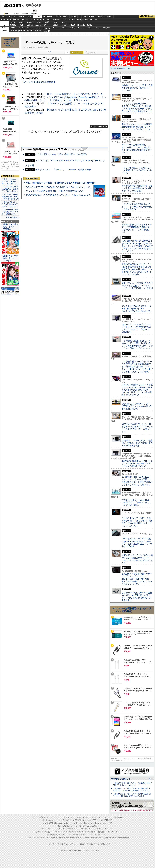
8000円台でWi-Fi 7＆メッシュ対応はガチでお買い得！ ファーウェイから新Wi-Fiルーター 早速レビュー (137, 428)
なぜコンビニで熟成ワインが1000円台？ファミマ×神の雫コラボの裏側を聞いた (137, 406)
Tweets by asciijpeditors (120, 68)
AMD (22, 25)
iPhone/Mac (48, 16)
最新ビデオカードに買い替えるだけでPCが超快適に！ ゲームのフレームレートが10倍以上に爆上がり (137, 287)
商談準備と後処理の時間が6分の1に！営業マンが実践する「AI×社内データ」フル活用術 (137, 188)
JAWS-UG (53, 823)
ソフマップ (39, 31)
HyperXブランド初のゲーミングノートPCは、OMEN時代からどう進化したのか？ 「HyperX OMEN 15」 (136, 328)
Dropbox (56, 28)
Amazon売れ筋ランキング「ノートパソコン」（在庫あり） (10, 42)
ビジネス (21, 16)
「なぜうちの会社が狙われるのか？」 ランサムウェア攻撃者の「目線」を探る (137, 207)
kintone (30, 28)
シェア (49, 52)
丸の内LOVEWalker (110, 838)
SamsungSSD (45, 25)
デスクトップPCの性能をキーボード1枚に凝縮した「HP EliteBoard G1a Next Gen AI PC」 (137, 309)
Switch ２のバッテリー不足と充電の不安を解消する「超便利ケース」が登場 (137, 88)
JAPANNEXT (30, 31)
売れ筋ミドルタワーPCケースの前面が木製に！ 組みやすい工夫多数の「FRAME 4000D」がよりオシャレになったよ (137, 522)
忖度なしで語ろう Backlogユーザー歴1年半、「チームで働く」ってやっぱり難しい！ (136, 502)
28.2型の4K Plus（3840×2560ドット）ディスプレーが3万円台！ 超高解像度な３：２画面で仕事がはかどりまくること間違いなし (137, 481)
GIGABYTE (39, 25)
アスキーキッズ (6, 19)
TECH (29, 16)
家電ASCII (25, 19)
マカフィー (13, 31)
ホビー (66, 16)
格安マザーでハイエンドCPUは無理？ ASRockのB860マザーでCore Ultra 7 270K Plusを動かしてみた (137, 559)
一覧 (67, 52)
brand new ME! (92, 826)
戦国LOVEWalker (123, 838)
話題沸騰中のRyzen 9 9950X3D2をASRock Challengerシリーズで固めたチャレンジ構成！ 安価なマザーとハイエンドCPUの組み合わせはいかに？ (137, 246)
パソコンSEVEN (47, 22)
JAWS (13, 28)
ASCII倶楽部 (147, 17)
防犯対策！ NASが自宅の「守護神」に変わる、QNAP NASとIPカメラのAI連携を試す (137, 443)
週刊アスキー (47, 19)
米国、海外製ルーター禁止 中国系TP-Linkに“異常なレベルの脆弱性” (61, 183)
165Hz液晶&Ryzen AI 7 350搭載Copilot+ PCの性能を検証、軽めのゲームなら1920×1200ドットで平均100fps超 (137, 543)
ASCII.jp (12, 5)
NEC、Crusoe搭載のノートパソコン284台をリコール (75, 94)
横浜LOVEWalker (57, 838)
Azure (39, 28)
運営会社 (83, 844)
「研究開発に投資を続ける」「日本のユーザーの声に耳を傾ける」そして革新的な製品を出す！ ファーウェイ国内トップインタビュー (137, 345)
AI (10, 16)
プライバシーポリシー (68, 844)
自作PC (73, 16)
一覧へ (150, 779)
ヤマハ (89, 28)
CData (64, 28)
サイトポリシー (51, 844)
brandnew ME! (47, 31)
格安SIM (16, 19)
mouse (21, 22)
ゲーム (110, 17)
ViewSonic (81, 25)
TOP (33, 817)
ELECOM (13, 25)
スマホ (91, 16)
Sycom (39, 22)
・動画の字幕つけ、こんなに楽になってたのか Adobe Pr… (10, 204)
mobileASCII (85, 835)
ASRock (55, 25)
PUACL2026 (93, 19)
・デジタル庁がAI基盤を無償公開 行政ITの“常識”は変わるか (10, 197)
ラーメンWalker (31, 838)
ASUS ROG (30, 25)
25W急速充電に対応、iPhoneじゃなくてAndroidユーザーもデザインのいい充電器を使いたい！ (137, 463)
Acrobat (22, 28)
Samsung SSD (46, 829)
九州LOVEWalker (96, 838)
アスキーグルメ (36, 19)
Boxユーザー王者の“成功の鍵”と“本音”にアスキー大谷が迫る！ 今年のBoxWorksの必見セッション (137, 149)
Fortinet (81, 28)
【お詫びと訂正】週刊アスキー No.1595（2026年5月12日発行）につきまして (133, 784)
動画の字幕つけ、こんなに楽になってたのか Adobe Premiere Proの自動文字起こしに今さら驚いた (75, 195)
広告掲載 (105, 844)
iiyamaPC (30, 22)
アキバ (85, 16)
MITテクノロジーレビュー (99, 835)
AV (80, 16)
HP (73, 22)
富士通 (13, 22)
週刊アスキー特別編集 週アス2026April (11, 258)
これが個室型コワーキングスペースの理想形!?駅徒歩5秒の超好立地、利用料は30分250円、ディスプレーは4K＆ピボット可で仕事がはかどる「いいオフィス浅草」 (137, 367)
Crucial (64, 25)
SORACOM (69, 829)
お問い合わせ (94, 844)
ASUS (64, 22)
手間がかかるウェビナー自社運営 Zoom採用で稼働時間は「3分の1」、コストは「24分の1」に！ (138, 127)
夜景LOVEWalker (84, 838)
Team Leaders (79, 832)
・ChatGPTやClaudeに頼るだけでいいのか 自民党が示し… (10, 212)
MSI (56, 22)
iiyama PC (74, 820)
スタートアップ (100, 17)
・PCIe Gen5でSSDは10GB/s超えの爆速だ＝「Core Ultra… (10, 189)
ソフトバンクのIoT (106, 28)
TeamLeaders (58, 19)
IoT (14, 16)
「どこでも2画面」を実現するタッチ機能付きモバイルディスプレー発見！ (137, 170)
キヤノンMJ (22, 31)
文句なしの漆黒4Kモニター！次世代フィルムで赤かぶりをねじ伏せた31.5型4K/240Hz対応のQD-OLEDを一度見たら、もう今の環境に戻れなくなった (137, 390)
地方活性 (85, 19)
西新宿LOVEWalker (70, 838)
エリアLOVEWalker (44, 838)
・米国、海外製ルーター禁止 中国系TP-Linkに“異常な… (10, 181)
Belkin (89, 25)
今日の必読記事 (52, 835)
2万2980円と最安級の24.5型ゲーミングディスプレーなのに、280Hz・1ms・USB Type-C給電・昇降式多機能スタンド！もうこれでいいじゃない (137, 579)
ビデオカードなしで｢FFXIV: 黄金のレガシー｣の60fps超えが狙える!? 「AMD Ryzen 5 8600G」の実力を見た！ (137, 597)
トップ (4, 16)
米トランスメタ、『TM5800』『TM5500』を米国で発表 (63, 170)
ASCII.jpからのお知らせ (120, 779)
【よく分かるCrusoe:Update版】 (39, 82)
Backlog (72, 28)
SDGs (79, 19)
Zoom (98, 28)
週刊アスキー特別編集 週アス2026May (11, 227)
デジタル (32, 5)
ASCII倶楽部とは (13, 217)
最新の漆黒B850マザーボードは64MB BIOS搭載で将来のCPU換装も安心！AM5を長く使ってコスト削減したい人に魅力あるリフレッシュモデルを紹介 (137, 269)
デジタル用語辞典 (74, 835)
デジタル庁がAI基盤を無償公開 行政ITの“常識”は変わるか (55, 191)
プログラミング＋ (91, 832)
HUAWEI (73, 25)
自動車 (58, 16)
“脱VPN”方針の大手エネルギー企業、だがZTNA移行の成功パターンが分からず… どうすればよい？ (137, 228)
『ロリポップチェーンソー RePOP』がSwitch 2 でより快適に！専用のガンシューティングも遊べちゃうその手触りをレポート (137, 107)
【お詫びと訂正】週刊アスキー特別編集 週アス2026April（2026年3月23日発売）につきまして (132, 789)
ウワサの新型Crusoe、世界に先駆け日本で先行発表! (61, 154)
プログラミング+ (70, 19)
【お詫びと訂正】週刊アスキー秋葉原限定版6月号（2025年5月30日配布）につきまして (132, 795)
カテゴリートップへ (99, 126)
